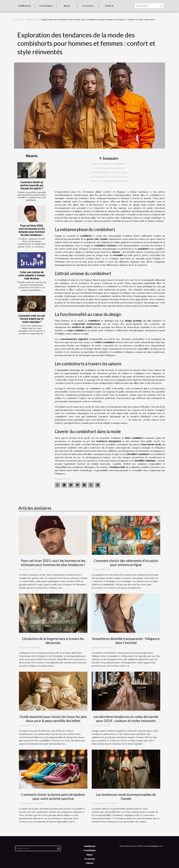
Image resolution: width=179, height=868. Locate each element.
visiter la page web (118, 420)
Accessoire (88, 6)
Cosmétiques (46, 6)
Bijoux (67, 6)
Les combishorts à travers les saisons (109, 177)
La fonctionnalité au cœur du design (109, 172)
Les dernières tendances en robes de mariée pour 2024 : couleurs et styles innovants (126, 719)
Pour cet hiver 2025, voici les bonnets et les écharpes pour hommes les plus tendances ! (32, 230)
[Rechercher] (149, 6)
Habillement (25, 6)
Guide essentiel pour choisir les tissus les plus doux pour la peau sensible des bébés (53, 719)
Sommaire (110, 158)
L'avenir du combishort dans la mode (109, 181)
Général (109, 6)
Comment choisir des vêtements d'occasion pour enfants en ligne (126, 563)
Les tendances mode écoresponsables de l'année (126, 796)
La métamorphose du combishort (109, 164)
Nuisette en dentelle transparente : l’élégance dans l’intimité (126, 641)
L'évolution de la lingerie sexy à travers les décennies (53, 641)
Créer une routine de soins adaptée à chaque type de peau (32, 275)
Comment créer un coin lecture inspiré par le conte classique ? (32, 319)
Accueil (18, 19)
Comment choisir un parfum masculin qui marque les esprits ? (32, 185)
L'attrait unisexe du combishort (109, 168)
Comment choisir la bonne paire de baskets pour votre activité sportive (53, 796)
